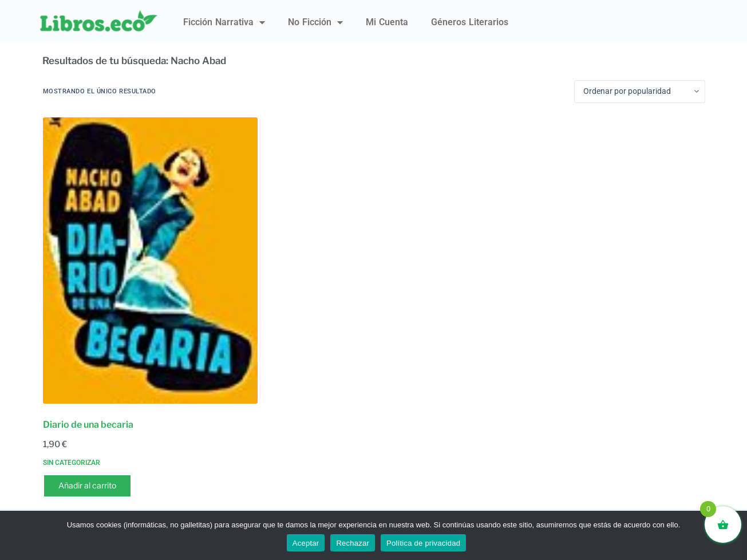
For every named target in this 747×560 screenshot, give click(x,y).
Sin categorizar (72, 463)
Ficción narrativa (224, 22)
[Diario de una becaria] (150, 261)
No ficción (315, 22)
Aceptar (306, 543)
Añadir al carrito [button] (87, 485)
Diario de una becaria (88, 425)
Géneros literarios (470, 22)
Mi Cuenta (387, 22)
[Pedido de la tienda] (640, 92)
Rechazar (353, 543)
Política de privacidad (423, 543)
